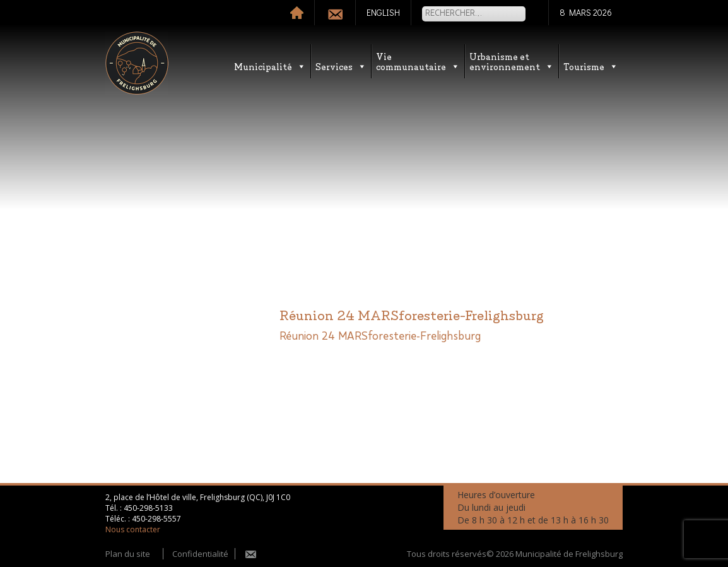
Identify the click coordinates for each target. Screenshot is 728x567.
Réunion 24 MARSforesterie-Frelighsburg (380, 337)
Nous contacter (133, 529)
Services (341, 66)
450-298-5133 (148, 508)
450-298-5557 (156, 519)
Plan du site (128, 554)
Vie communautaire (418, 61)
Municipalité (270, 66)
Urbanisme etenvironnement (512, 61)
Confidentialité (200, 554)
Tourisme (591, 66)
